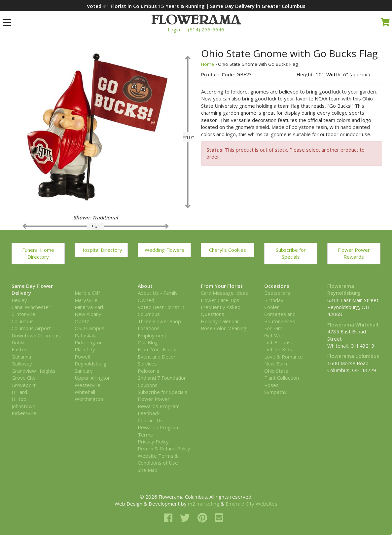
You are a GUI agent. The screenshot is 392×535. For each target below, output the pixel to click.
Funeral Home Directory (38, 253)
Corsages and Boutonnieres (280, 317)
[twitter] (186, 518)
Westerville (88, 385)
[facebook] (169, 518)
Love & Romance (284, 357)
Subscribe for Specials (291, 253)
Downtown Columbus (36, 335)
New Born (276, 363)
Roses (271, 385)
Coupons (148, 385)
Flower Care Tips (220, 300)
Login (174, 29)
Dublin (18, 342)
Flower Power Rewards (354, 253)
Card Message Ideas (224, 293)
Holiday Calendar (220, 321)
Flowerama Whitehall (353, 325)
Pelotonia (148, 371)
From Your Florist (157, 349)
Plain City (85, 349)
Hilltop (19, 399)
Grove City (24, 378)
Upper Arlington (93, 378)
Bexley (19, 300)
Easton (19, 349)
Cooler (272, 307)
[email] (219, 518)
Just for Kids (278, 349)
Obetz (82, 321)
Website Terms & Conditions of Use (158, 459)
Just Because (279, 342)
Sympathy (275, 392)
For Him (273, 328)
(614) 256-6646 (206, 29)
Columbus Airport (31, 328)
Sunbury (84, 371)
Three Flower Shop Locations (159, 325)
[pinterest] (204, 518)
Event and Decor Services (157, 360)
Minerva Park (89, 307)
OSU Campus (89, 328)
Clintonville (23, 314)
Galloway (22, 363)
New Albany (88, 314)
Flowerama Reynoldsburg (344, 289)
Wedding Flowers (164, 250)
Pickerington (89, 342)
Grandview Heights (34, 371)
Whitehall (85, 392)
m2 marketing (204, 504)
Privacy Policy (153, 441)
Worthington (89, 399)
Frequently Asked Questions (221, 310)
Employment (152, 335)
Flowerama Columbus (353, 356)
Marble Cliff (87, 293)
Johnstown (23, 406)
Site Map (148, 470)
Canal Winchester (31, 307)
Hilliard (19, 392)
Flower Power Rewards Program (159, 402)
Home (208, 64)
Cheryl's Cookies (228, 250)
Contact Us (150, 420)
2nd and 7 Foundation (162, 378)
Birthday (274, 300)
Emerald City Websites (251, 504)
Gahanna (21, 357)
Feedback (149, 413)
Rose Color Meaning (224, 328)
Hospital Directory (101, 250)
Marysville (86, 300)
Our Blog (148, 342)
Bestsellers (277, 293)
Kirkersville (24, 413)
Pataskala (86, 335)
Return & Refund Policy (164, 448)
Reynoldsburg (90, 363)
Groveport (24, 385)
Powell (82, 357)
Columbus (23, 321)
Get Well (274, 335)
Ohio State (276, 371)
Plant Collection (282, 378)
